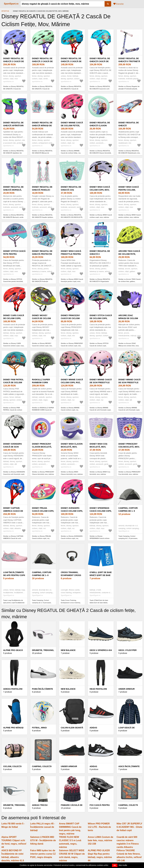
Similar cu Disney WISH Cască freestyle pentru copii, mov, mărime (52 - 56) (72, 281)
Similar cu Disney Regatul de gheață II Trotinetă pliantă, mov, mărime (129, 89)
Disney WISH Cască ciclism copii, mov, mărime (100, 190)
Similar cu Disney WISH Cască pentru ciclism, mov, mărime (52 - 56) (130, 217)
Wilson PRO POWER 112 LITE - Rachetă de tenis (99, 827)
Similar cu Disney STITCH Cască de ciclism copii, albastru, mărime (99, 346)
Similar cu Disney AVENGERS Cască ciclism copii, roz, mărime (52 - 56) (72, 538)
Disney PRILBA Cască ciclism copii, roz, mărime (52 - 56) (43, 511)
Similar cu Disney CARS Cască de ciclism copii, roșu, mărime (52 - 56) (14, 346)
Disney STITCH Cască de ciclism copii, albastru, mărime (101, 318)
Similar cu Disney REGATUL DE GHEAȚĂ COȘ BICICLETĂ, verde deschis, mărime (72, 217)
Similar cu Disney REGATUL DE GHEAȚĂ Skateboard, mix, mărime (129, 153)
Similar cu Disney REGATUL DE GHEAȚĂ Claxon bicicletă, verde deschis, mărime (100, 153)
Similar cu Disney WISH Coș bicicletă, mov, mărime (100, 473)
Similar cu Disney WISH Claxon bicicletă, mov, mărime (72, 473)
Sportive (5, 11)
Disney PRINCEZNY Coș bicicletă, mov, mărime (129, 447)
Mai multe (123, 865)
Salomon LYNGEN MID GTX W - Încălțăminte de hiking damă (43, 840)
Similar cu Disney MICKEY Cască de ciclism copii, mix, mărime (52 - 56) (42, 346)
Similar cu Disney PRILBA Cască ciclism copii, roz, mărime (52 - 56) (41, 538)
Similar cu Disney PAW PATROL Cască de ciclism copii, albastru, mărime (13, 410)
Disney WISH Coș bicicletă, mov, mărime (98, 447)
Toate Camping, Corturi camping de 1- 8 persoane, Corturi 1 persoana (42, 603)
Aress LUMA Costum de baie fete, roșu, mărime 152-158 (101, 840)
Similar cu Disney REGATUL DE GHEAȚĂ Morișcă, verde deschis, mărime (13, 217)
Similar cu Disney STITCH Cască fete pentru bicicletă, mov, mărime (13, 281)
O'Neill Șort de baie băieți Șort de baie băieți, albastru (101, 575)
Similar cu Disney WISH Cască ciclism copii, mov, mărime (101, 216)
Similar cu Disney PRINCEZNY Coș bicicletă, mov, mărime (129, 473)
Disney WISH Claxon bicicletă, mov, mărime (72, 447)
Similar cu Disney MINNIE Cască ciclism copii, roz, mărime (70, 410)
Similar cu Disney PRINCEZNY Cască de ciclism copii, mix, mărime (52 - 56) (72, 346)
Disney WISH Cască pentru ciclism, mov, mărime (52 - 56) (129, 190)
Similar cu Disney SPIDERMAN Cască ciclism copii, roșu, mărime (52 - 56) (100, 538)
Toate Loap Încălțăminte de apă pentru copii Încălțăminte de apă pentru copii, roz (14, 603)
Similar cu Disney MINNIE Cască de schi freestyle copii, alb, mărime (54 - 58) (129, 410)
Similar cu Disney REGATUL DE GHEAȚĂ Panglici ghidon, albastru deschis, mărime (43, 217)
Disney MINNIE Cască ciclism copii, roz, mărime (72, 382)
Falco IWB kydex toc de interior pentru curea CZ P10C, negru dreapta (43, 854)
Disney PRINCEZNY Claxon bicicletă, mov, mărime (42, 447)
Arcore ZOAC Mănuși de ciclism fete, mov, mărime (128, 318)
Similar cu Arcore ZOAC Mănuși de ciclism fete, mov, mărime (129, 346)
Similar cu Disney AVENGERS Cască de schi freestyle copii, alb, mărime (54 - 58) (14, 474)
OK (115, 865)
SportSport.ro (11, 4)
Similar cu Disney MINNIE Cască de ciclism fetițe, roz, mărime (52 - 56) (71, 153)
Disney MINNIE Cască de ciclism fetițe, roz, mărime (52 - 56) (72, 126)
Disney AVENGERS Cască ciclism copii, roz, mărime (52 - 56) (72, 511)
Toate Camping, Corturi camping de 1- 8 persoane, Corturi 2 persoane (128, 538)
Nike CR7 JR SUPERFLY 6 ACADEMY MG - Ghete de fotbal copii (129, 827)
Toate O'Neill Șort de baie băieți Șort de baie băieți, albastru (99, 603)
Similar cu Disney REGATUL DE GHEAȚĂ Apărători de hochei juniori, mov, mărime (13, 153)
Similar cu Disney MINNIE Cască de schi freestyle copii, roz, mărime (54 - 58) (100, 410)
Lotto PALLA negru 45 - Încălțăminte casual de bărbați (43, 827)
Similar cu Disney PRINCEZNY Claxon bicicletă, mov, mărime (43, 473)
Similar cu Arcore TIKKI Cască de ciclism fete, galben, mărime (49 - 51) (129, 281)
